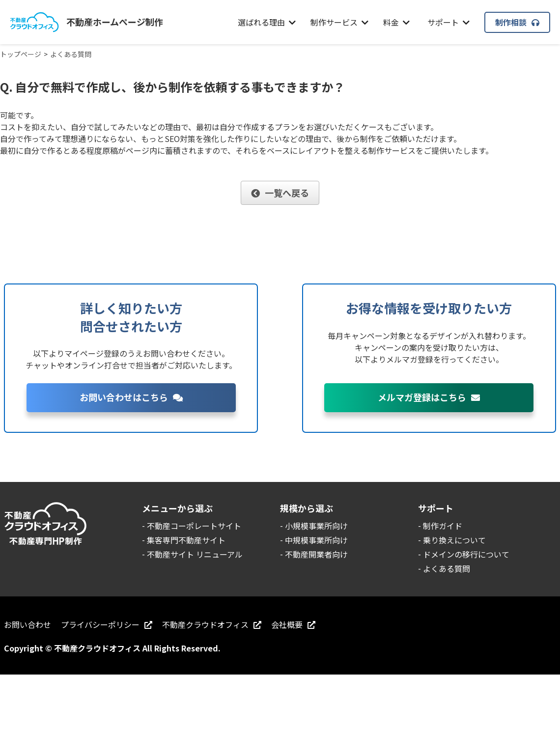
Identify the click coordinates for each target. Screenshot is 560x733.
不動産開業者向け (316, 554)
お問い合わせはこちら (131, 397)
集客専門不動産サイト (186, 540)
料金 (396, 22)
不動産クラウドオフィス (212, 624)
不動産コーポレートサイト (194, 526)
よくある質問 (447, 568)
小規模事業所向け (316, 526)
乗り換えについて (454, 540)
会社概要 (293, 624)
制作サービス (339, 22)
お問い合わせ (28, 624)
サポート (448, 22)
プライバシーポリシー (107, 624)
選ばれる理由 (267, 22)
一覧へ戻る (280, 193)
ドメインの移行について (466, 554)
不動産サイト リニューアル (195, 554)
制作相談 (517, 22)
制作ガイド (443, 526)
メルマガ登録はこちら (429, 397)
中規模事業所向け (316, 540)
